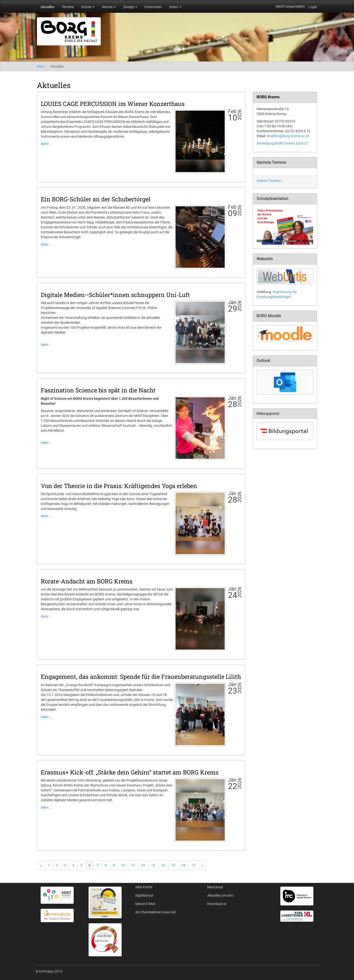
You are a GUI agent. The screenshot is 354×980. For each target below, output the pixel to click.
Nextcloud (215, 887)
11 (133, 865)
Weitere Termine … (270, 181)
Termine (68, 7)
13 (153, 865)
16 (183, 865)
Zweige (130, 7)
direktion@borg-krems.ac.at (288, 136)
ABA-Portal (144, 887)
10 (123, 865)
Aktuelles (47, 7)
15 (173, 865)
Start (41, 66)
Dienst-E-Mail (145, 904)
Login (313, 7)
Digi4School (144, 895)
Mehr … (46, 144)
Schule (88, 7)
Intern (175, 7)
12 (143, 865)
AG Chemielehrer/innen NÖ (156, 912)
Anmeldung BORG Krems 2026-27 (282, 143)
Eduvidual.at (217, 904)
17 (193, 865)
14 (163, 865)
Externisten (153, 7)
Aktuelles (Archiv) (221, 895)
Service (109, 7)
